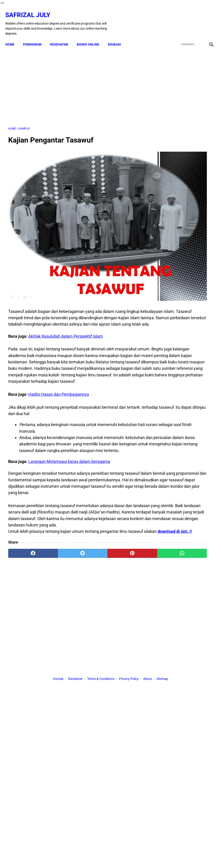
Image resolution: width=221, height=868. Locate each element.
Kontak (58, 595)
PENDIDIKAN (35, 37)
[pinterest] (93, 554)
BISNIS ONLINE (91, 37)
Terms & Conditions (101, 595)
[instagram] (208, 19)
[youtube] (197, 19)
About (148, 595)
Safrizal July (31, 10)
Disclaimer (75, 595)
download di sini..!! (39, 532)
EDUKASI (117, 37)
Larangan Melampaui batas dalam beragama (69, 443)
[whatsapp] (127, 554)
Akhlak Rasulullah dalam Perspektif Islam (66, 298)
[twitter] (186, 19)
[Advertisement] (76, 82)
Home (13, 37)
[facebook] (176, 19)
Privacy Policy (129, 595)
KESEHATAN (62, 37)
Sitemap (162, 595)
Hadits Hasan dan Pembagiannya (59, 369)
